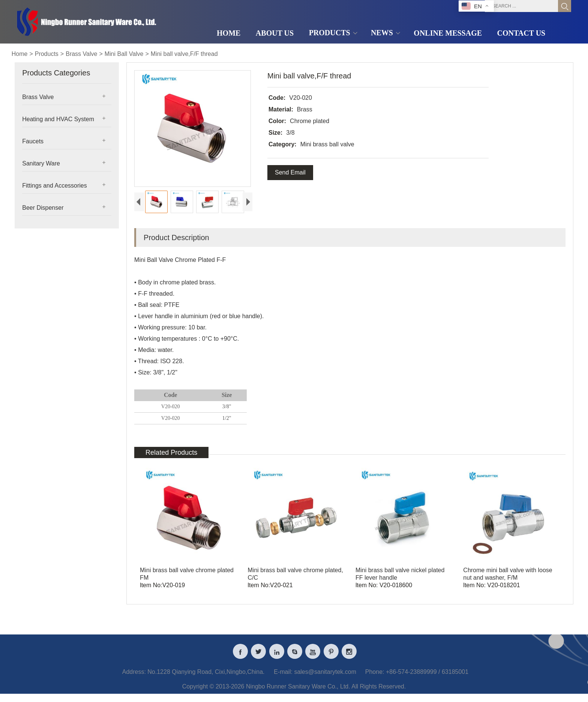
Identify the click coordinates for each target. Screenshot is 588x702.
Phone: (375, 678)
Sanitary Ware (41, 163)
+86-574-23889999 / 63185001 (427, 678)
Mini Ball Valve (124, 54)
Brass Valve (81, 54)
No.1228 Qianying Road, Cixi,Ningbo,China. (206, 678)
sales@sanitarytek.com (325, 678)
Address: (134, 678)
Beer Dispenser (43, 208)
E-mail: (283, 678)
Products (47, 54)
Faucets (33, 141)
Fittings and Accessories (55, 186)
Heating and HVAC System (58, 119)
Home (20, 54)
